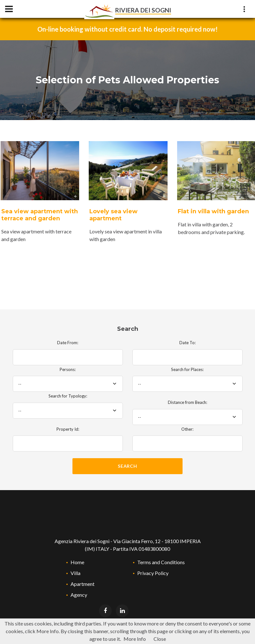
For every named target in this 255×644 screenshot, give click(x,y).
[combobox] (68, 384)
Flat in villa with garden (213, 211)
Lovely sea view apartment (113, 215)
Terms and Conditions (161, 562)
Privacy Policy (153, 573)
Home (77, 562)
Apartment (82, 584)
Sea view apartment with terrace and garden (40, 215)
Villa (75, 573)
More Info (135, 639)
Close (160, 639)
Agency (79, 595)
